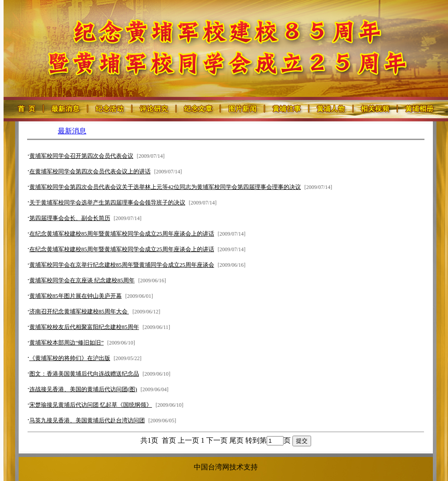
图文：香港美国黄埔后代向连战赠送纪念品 (84, 374)
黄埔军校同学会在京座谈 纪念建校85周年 (82, 280)
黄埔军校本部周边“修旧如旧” (67, 343)
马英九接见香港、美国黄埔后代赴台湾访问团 (87, 420)
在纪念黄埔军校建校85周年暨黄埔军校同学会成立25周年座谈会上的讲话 (122, 234)
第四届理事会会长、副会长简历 (70, 218)
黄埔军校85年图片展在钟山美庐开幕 (76, 296)
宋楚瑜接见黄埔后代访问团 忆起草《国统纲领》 (91, 405)
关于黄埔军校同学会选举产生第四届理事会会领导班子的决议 (107, 202)
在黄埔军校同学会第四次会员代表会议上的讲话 (90, 171)
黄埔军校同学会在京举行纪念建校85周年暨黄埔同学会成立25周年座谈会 (122, 265)
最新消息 (72, 131)
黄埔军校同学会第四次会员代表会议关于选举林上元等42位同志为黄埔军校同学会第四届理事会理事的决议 (165, 187)
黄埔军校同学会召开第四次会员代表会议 (81, 156)
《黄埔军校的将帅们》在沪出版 (70, 358)
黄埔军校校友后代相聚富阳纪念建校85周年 (84, 327)
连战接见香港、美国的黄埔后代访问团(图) (83, 389)
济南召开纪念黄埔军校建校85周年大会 (79, 311)
